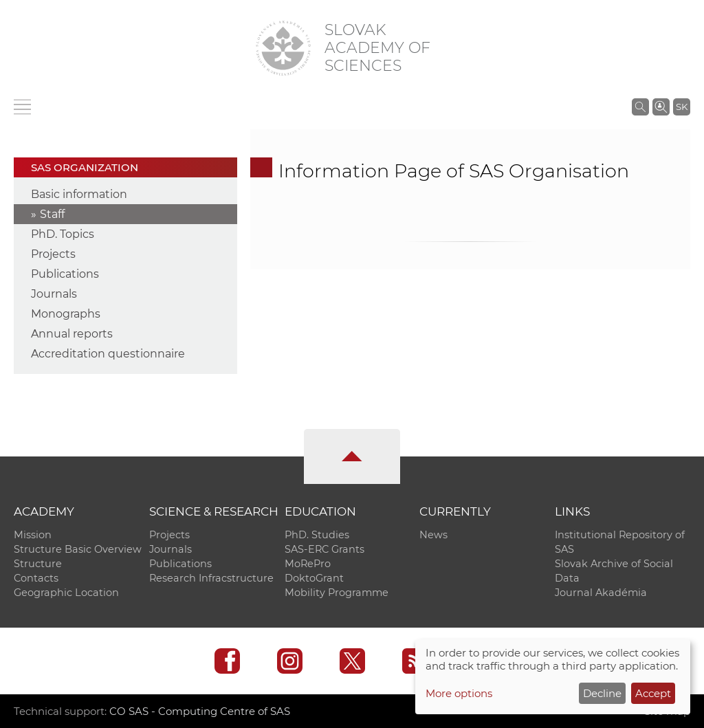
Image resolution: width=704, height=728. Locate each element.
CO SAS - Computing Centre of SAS (200, 711)
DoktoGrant (314, 578)
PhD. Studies (317, 535)
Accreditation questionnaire (108, 354)
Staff (52, 214)
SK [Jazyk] (682, 107)
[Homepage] (283, 48)
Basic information (79, 194)
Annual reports (72, 334)
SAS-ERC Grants (324, 549)
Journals (54, 294)
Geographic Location (66, 593)
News (433, 535)
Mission (33, 535)
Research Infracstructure (211, 578)
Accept (653, 693)
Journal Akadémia (601, 593)
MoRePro (308, 564)
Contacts (36, 578)
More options (459, 693)
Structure (38, 564)
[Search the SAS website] (640, 107)
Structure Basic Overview (78, 549)
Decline (602, 693)
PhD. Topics (63, 234)
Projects (53, 254)
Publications (65, 274)
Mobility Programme (337, 593)
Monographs (66, 314)
